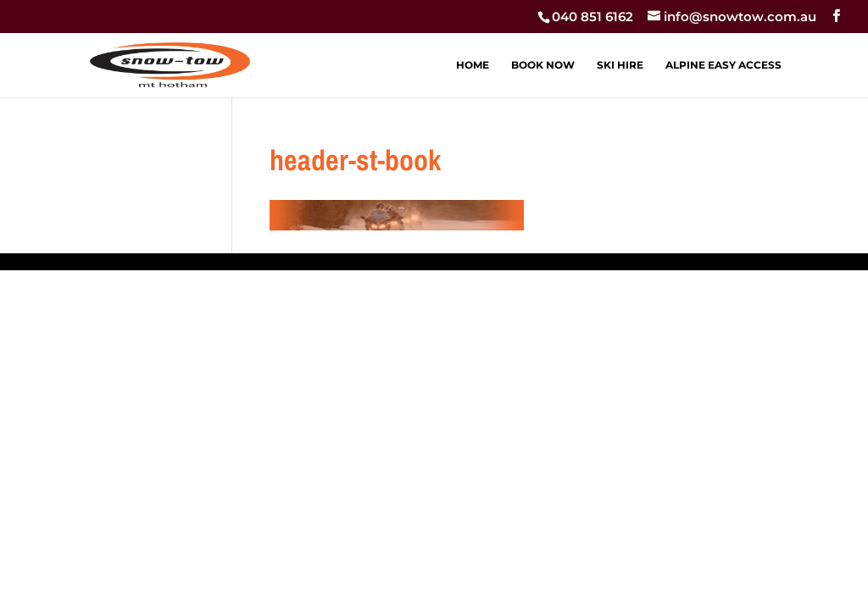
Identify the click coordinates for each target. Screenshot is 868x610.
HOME (473, 65)
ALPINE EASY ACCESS (723, 65)
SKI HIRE (620, 65)
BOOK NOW (543, 65)
